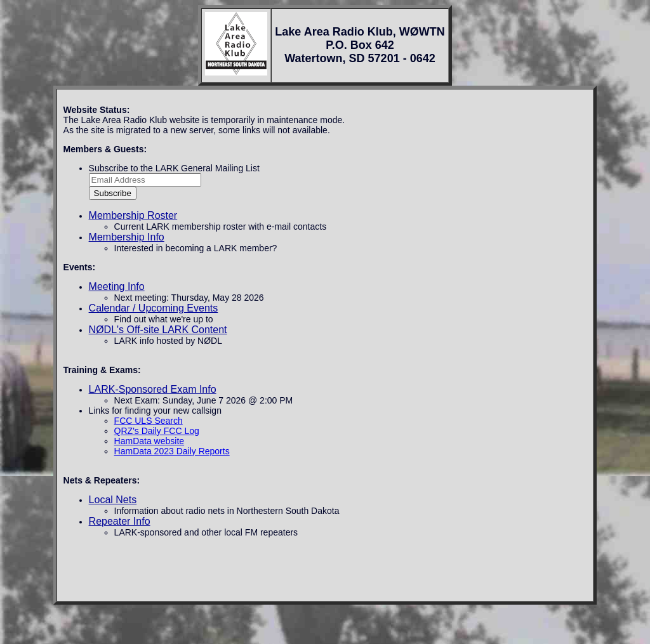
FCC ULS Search (149, 421)
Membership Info (127, 237)
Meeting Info (117, 286)
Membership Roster (133, 215)
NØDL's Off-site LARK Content (158, 330)
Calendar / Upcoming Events (154, 308)
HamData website (149, 441)
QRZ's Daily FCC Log (157, 431)
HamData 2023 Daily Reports (172, 451)
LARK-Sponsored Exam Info (153, 389)
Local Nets (113, 500)
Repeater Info (120, 521)
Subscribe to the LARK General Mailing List (174, 168)
